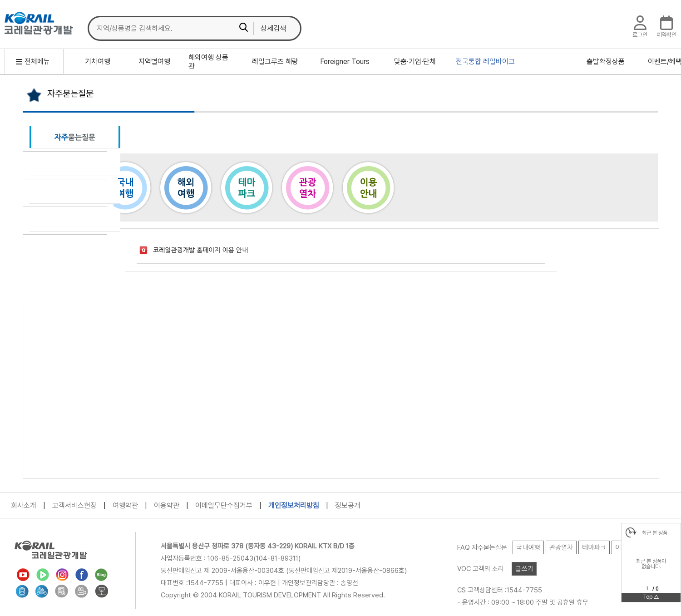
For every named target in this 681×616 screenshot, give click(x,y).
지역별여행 (154, 62)
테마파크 (247, 187)
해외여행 (186, 187)
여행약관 (125, 505)
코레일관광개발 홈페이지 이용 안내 (200, 250)
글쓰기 (524, 569)
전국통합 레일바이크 (485, 62)
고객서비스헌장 (74, 505)
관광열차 (307, 187)
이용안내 (368, 187)
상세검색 (273, 28)
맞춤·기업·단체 (415, 62)
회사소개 (24, 505)
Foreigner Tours (345, 62)
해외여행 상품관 (208, 62)
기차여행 (98, 62)
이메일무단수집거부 (224, 505)
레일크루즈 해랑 (275, 62)
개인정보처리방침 (294, 505)
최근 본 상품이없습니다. (651, 564)
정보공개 (348, 505)
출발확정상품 (606, 62)
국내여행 (125, 187)
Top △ (651, 597)
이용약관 (167, 505)
